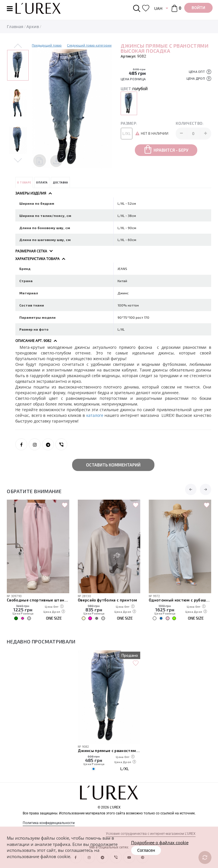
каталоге (96, 415)
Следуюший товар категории (89, 45)
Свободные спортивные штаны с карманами (38, 600)
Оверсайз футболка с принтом (107, 600)
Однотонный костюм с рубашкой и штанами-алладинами (180, 600)
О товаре (24, 182)
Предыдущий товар (47, 45)
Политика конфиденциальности (49, 823)
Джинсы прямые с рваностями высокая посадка (109, 751)
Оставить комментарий (113, 465)
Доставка (60, 182)
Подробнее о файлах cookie (160, 842)
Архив (33, 27)
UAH (158, 8)
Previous (18, 46)
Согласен (146, 850)
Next (18, 160)
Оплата (42, 182)
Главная (15, 27)
